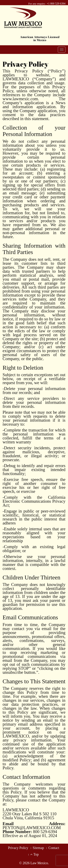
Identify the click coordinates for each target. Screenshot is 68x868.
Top (34, 854)
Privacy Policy (18, 848)
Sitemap (38, 848)
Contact (54, 848)
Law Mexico (39, 863)
